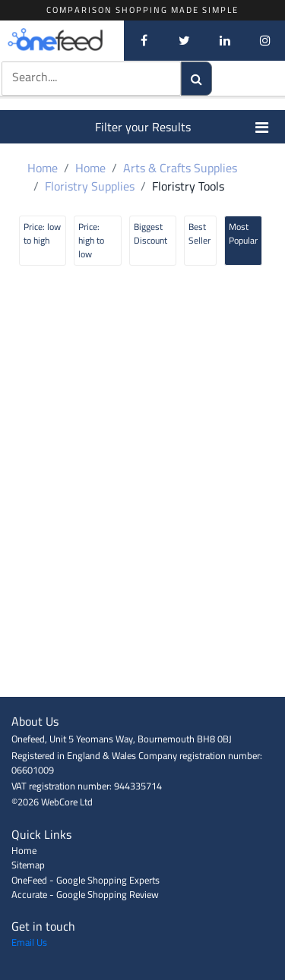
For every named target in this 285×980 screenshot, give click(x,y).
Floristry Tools (188, 186)
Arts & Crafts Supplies (180, 168)
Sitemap (28, 865)
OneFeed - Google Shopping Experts (85, 880)
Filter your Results (183, 127)
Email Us (29, 942)
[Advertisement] (142, 663)
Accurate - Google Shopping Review (85, 894)
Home (43, 168)
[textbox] (77, 77)
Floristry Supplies (90, 186)
